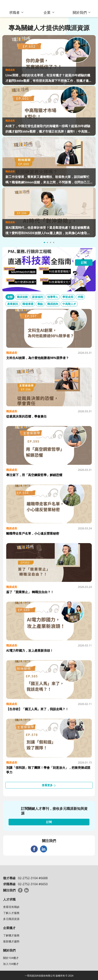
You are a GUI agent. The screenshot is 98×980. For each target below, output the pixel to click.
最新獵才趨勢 (11, 941)
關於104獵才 (11, 958)
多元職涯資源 (11, 919)
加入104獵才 (11, 964)
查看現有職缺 (11, 907)
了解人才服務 (11, 913)
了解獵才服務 (11, 935)
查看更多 (49, 785)
